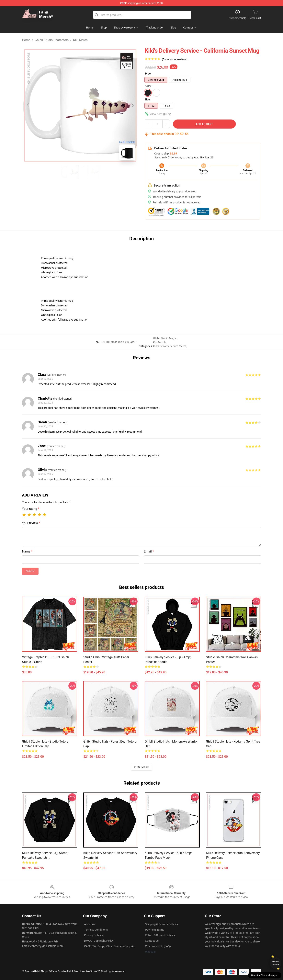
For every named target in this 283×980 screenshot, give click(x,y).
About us (90, 924)
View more (142, 767)
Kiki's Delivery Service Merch (170, 346)
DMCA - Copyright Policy (99, 941)
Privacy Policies (94, 935)
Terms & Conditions (96, 930)
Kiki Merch (80, 40)
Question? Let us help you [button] (265, 975)
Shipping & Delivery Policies (161, 924)
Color (148, 86)
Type (148, 74)
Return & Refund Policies (160, 935)
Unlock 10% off (276, 963)
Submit (30, 571)
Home (26, 40)
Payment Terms (155, 930)
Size (147, 99)
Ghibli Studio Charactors (52, 40)
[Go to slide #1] (70, 172)
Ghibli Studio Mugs (164, 338)
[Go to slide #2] (90, 172)
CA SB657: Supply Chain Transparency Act (110, 946)
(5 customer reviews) (175, 59)
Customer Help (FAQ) (158, 946)
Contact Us (152, 941)
